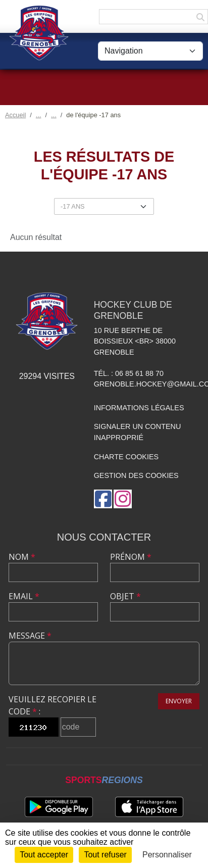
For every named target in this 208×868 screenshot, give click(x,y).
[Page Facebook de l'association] (103, 499)
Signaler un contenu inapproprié (138, 432)
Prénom (131, 557)
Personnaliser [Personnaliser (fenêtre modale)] (167, 855)
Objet (125, 596)
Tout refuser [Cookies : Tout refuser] (105, 855)
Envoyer (179, 701)
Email (24, 596)
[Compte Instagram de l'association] (123, 499)
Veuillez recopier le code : (53, 705)
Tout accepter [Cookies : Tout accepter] (44, 855)
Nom (22, 557)
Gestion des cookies (136, 475)
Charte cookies (126, 457)
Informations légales (139, 408)
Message (30, 636)
